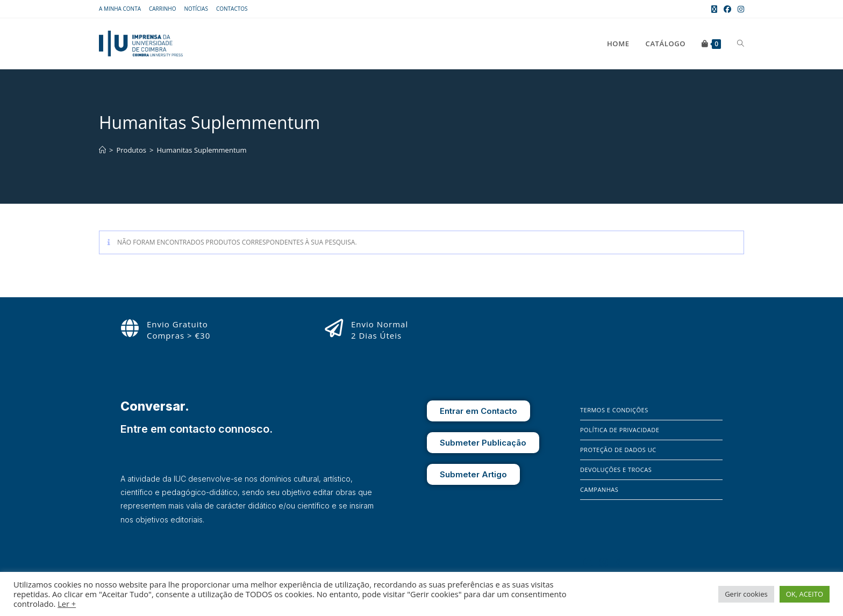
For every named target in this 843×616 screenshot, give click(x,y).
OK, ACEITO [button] (805, 594)
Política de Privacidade (620, 430)
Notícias (196, 9)
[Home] (102, 150)
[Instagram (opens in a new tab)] (739, 9)
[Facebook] (588, 562)
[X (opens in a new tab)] (714, 9)
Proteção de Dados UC (618, 450)
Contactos (232, 9)
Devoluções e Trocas (616, 470)
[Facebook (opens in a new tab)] (727, 9)
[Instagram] (604, 562)
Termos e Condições (614, 410)
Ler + (67, 604)
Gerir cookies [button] (746, 594)
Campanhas (599, 489)
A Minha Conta (120, 9)
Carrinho (162, 9)
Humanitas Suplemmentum (201, 150)
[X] (618, 562)
